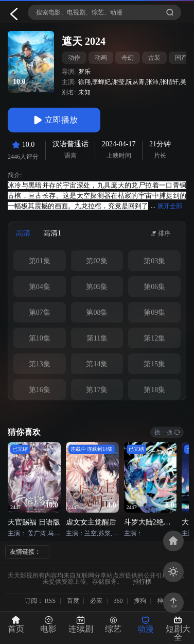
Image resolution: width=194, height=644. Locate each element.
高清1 (52, 233)
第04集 (40, 287)
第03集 (154, 261)
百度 (73, 601)
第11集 (97, 338)
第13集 (40, 364)
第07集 (40, 312)
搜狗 (140, 601)
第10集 (40, 338)
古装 (154, 58)
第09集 (154, 312)
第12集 (154, 338)
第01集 (40, 261)
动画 (101, 58)
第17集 (97, 390)
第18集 (154, 390)
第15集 (154, 364)
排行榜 (142, 582)
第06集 (154, 287)
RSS (50, 601)
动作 (74, 58)
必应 (96, 601)
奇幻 (128, 58)
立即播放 (54, 120)
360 (118, 601)
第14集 (97, 364)
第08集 (97, 312)
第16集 (40, 390)
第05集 (97, 287)
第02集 (97, 261)
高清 (23, 233)
